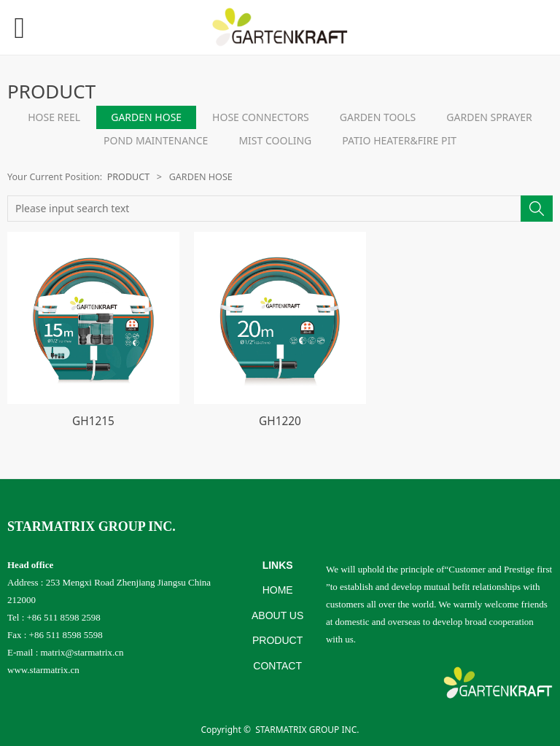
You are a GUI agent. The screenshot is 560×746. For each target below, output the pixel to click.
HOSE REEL (54, 117)
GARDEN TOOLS (378, 117)
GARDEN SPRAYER (489, 117)
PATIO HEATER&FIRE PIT (399, 140)
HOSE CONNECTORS (261, 117)
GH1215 (93, 421)
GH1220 (280, 421)
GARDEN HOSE (146, 117)
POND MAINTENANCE (156, 140)
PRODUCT (129, 177)
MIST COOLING (275, 140)
